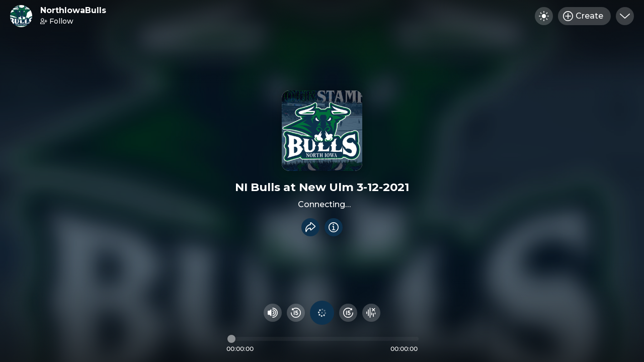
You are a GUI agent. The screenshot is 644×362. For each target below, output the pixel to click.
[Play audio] (322, 313)
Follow (57, 21)
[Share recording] (310, 227)
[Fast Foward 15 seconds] (348, 313)
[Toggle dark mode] (544, 16)
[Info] (334, 227)
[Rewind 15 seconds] (296, 313)
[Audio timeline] (323, 339)
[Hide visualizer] (371, 313)
